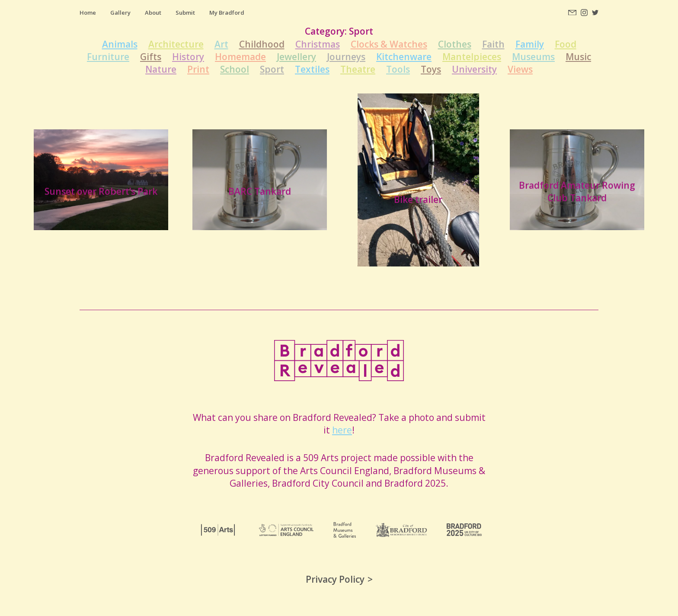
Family (530, 44)
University (474, 69)
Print (198, 69)
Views (520, 69)
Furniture (108, 57)
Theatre (358, 69)
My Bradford (227, 13)
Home (88, 13)
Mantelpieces (472, 57)
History (188, 57)
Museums (533, 57)
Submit (185, 13)
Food (566, 44)
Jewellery (296, 57)
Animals (120, 44)
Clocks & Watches (389, 44)
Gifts (151, 57)
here (342, 430)
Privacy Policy (335, 579)
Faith (493, 44)
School (235, 69)
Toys (431, 69)
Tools (398, 69)
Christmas (318, 44)
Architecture (176, 44)
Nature (161, 69)
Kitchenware (404, 57)
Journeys (346, 57)
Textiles (312, 69)
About (153, 13)
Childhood (262, 44)
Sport (272, 69)
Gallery (120, 13)
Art (221, 44)
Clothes (455, 44)
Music (578, 57)
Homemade (240, 57)
